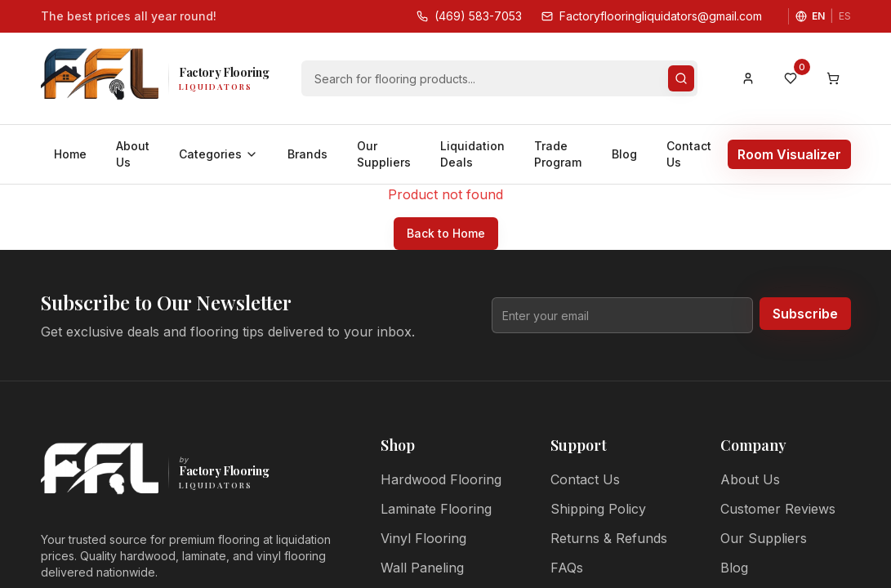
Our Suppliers (384, 154)
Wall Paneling (422, 568)
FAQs (567, 568)
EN (818, 16)
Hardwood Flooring (441, 479)
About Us (133, 154)
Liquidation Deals (472, 154)
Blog (624, 154)
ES (845, 16)
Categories (218, 154)
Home (70, 154)
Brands (307, 154)
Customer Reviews (778, 509)
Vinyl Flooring (423, 538)
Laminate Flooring (436, 509)
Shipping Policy (598, 509)
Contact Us (689, 154)
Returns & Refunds (609, 538)
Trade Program (558, 154)
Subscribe (805, 314)
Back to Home (446, 233)
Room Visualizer (789, 154)
